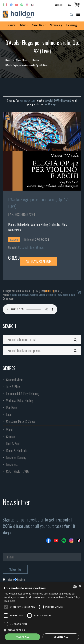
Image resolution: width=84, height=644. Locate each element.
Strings (40, 247)
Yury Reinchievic (66, 295)
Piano (32, 247)
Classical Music (15, 380)
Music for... (12, 464)
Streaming (56, 25)
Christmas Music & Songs (21, 421)
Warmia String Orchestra (46, 224)
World (9, 430)
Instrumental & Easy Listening (23, 394)
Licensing (72, 25)
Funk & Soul (13, 444)
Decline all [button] (61, 637)
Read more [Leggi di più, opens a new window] (9, 601)
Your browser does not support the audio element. (30, 309)
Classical (23, 247)
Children (11, 437)
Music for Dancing (16, 457)
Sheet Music (39, 25)
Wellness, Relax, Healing (20, 400)
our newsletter (27, 100)
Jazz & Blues (13, 387)
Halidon (36, 60)
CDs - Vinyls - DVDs (18, 471)
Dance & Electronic (17, 451)
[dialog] (42, 613)
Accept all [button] (23, 637)
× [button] (80, 586)
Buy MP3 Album (39, 261)
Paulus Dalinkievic (19, 224)
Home (8, 60)
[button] (42, 630)
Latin (9, 414)
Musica (11, 25)
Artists (24, 25)
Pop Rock (12, 407)
